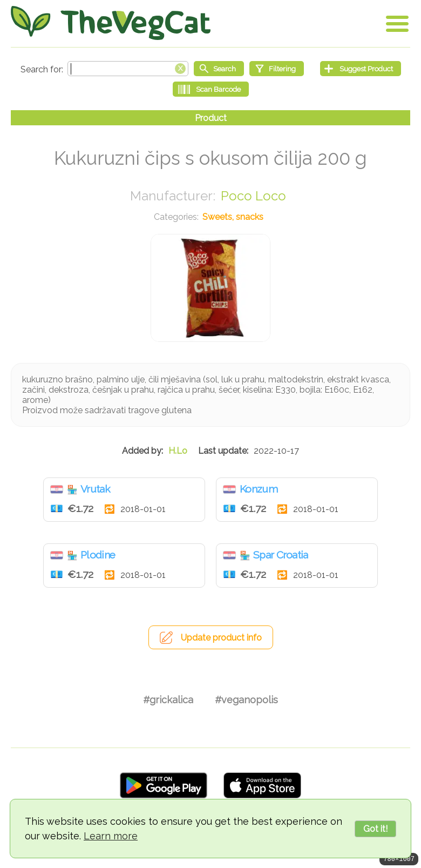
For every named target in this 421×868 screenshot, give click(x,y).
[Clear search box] (180, 68)
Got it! (375, 829)
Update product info (221, 638)
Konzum (259, 489)
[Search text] (128, 69)
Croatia (57, 489)
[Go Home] (111, 23)
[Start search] (219, 69)
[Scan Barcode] (211, 89)
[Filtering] (277, 69)
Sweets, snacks (233, 217)
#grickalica (168, 700)
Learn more (111, 836)
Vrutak (95, 489)
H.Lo (178, 451)
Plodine (98, 555)
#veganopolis (246, 700)
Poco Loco (253, 196)
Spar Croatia (281, 555)
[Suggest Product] (361, 69)
